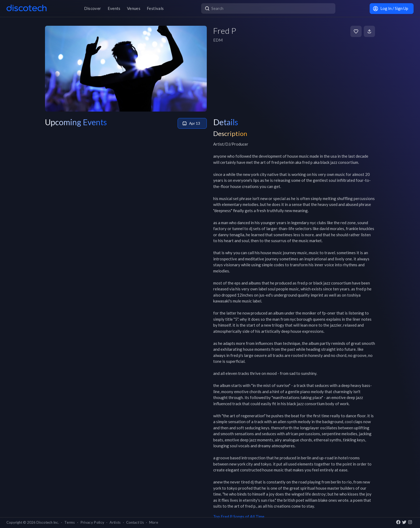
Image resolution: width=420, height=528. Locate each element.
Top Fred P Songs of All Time (239, 516)
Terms (70, 522)
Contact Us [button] (135, 522)
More (154, 522)
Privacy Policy (92, 522)
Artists (115, 522)
